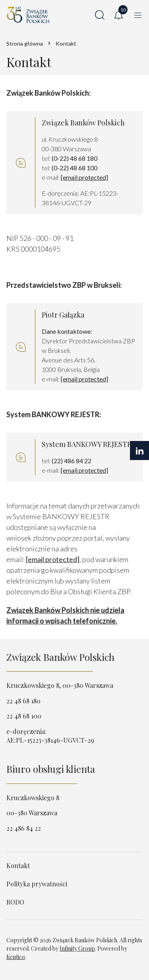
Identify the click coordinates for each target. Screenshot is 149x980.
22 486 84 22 (24, 828)
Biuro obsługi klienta (51, 769)
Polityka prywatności (37, 884)
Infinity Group (77, 948)
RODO (15, 902)
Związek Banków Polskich (60, 657)
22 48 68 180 (23, 701)
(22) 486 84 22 (72, 461)
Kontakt (18, 865)
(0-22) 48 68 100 (74, 168)
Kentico (16, 957)
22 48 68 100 (24, 716)
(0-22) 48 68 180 (74, 158)
